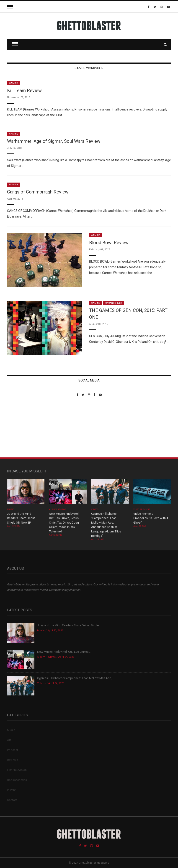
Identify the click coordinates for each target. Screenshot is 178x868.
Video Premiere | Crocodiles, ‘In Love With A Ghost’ (151, 518)
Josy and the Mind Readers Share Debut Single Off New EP (21, 518)
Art (9, 740)
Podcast (13, 750)
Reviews (13, 760)
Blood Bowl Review (109, 243)
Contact (12, 800)
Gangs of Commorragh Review (38, 192)
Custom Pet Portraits (20, 428)
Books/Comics (17, 780)
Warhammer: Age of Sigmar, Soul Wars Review (54, 141)
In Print (11, 790)
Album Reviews (58, 509)
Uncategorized (114, 303)
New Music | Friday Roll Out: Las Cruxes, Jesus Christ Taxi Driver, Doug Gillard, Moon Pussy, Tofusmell (64, 523)
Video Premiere (142, 509)
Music (10, 509)
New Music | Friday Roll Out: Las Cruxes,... (64, 652)
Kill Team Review (24, 90)
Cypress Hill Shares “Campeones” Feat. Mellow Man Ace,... (75, 678)
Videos (95, 509)
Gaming (14, 83)
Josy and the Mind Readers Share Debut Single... (69, 625)
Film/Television (17, 770)
